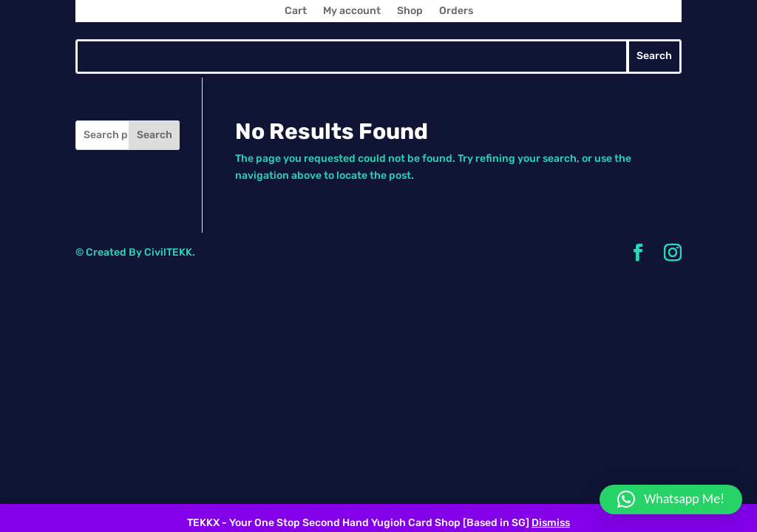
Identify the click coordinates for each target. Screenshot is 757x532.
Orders (456, 11)
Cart (296, 11)
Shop (410, 11)
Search (155, 135)
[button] (671, 499)
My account (352, 11)
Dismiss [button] (551, 523)
